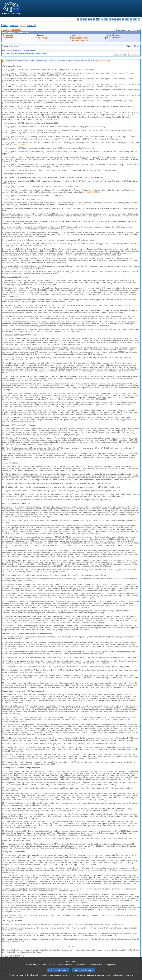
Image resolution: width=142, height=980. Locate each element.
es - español (81, 19)
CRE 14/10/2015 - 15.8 (80, 39)
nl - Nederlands (120, 19)
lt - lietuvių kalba (113, 19)
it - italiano (107, 19)
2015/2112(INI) (16, 30)
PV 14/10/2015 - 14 (44, 37)
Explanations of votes (80, 40)
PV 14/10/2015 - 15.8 (79, 37)
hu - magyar (115, 19)
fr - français (99, 19)
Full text (32, 25)
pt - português (126, 19)
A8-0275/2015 (8, 37)
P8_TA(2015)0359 (114, 37)
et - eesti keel (91, 19)
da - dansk (86, 19)
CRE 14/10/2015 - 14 (44, 39)
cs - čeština (84, 19)
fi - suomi (136, 19)
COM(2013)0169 (98, 127)
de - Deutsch (89, 19)
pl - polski (123, 19)
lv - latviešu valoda (110, 19)
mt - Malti (118, 19)
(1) (3, 956)
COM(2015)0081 (19, 144)
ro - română (128, 19)
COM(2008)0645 (92, 192)
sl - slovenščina (134, 19)
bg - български (78, 19)
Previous (15, 25)
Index (6, 25)
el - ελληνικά (94, 19)
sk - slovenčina (131, 19)
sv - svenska (139, 19)
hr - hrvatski (105, 19)
